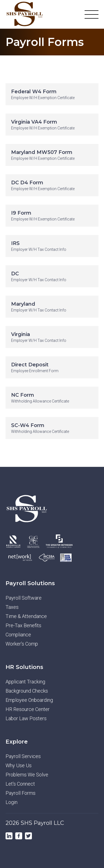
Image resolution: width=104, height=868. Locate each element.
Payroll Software (24, 598)
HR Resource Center (28, 709)
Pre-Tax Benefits (23, 625)
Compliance (18, 635)
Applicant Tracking (25, 682)
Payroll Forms (21, 793)
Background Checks (27, 691)
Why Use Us (19, 765)
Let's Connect (20, 784)
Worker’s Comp (22, 644)
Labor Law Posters (26, 718)
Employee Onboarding (29, 700)
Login (12, 802)
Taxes (12, 607)
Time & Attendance (26, 616)
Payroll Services (23, 756)
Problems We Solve (27, 775)
